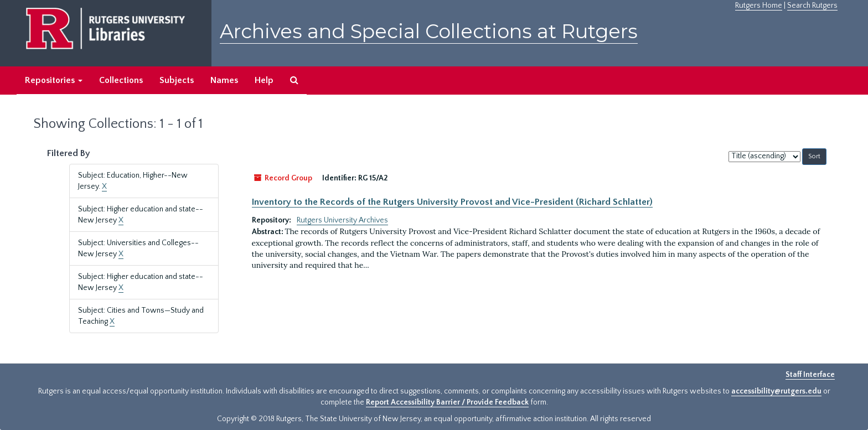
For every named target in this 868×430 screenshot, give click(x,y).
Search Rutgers (812, 6)
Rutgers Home (759, 6)
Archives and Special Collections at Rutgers (429, 31)
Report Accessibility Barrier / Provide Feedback (447, 402)
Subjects (177, 80)
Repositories (54, 80)
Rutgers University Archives (342, 220)
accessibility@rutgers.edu (776, 391)
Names (224, 80)
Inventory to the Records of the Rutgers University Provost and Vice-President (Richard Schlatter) (452, 202)
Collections (121, 80)
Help (264, 80)
